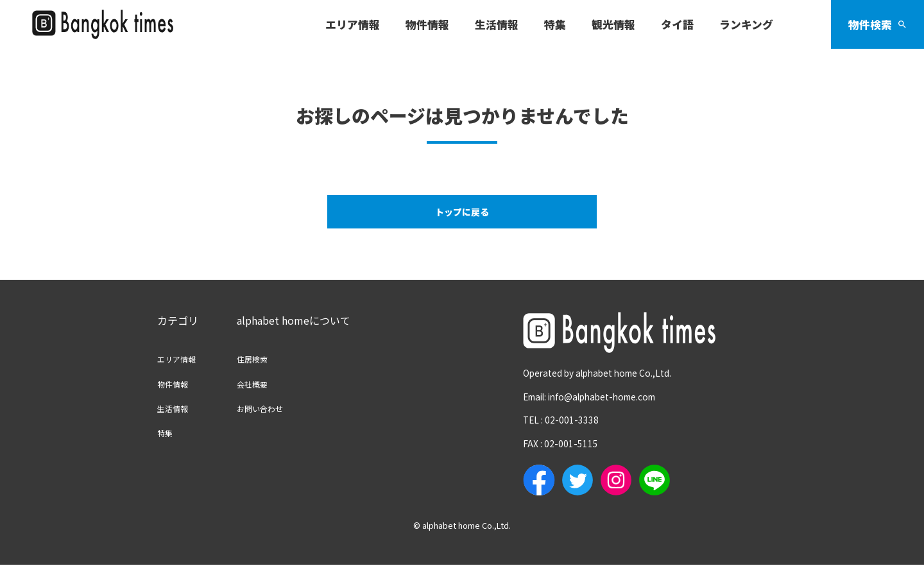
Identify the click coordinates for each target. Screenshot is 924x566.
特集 (167, 433)
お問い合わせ (278, 409)
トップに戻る (462, 212)
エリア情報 (183, 359)
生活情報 (178, 409)
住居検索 (268, 359)
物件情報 (178, 384)
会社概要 (268, 384)
